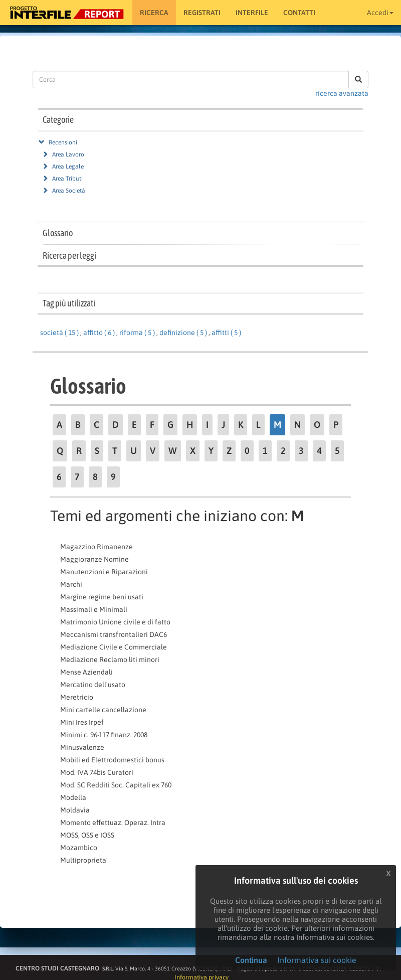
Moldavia (75, 810)
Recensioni (63, 142)
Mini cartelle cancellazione (103, 710)
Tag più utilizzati (69, 303)
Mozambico (79, 848)
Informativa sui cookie (317, 960)
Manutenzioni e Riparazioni (104, 572)
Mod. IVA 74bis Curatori (97, 772)
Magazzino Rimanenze (96, 547)
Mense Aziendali (86, 672)
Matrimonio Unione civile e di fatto (115, 622)
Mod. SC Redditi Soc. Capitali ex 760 (116, 785)
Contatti (299, 13)
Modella (73, 797)
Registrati (202, 13)
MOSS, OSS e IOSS (87, 835)
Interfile (252, 13)
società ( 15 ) (59, 333)
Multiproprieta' (84, 860)
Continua (251, 960)
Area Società (69, 191)
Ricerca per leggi (69, 256)
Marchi (71, 584)
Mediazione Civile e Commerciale (114, 647)
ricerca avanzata (342, 93)
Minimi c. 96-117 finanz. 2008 (104, 735)
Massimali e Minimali (94, 609)
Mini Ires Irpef (82, 722)
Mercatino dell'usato (93, 685)
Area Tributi (67, 179)
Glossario (58, 233)
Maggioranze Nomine (94, 559)
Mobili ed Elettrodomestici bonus (112, 760)
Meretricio (77, 697)
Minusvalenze (82, 747)
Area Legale (68, 167)
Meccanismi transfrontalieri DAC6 (114, 634)
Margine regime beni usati (102, 597)
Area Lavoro (68, 154)
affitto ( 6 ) (99, 333)
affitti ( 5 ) (226, 333)
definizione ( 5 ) (183, 333)
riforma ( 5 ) (137, 333)
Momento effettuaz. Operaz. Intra (113, 823)
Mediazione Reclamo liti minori (110, 660)
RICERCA (154, 13)
